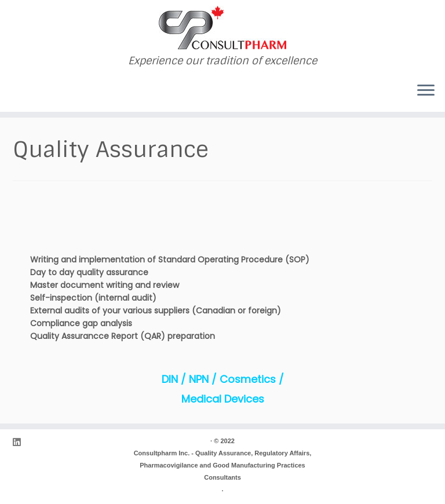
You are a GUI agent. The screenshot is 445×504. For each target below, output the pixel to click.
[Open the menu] (426, 91)
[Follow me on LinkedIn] (20, 442)
